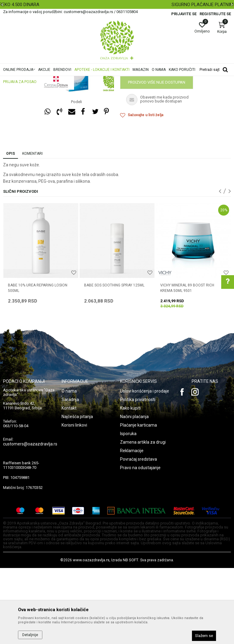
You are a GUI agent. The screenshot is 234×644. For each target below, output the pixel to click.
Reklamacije (132, 527)
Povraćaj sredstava (138, 535)
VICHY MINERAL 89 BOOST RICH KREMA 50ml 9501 (187, 364)
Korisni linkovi (74, 501)
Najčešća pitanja (77, 493)
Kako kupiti (130, 484)
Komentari (32, 230)
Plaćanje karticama (138, 501)
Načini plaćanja (134, 493)
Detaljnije (30, 635)
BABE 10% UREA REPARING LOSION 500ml (38, 364)
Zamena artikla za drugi (143, 518)
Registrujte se (215, 14)
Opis (11, 230)
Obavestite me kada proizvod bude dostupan (167, 143)
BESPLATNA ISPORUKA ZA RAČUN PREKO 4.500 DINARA (116, 5)
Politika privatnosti (138, 476)
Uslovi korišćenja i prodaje (145, 467)
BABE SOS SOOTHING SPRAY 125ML (114, 361)
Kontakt (69, 484)
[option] (117, 5)
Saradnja (70, 476)
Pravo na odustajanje (140, 544)
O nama (69, 467)
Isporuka (128, 510)
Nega (125, 105)
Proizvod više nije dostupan (157, 158)
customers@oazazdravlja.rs (30, 520)
